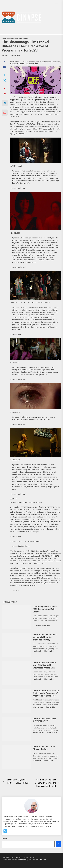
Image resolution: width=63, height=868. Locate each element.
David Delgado (37, 651)
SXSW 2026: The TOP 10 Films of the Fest (44, 748)
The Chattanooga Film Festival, (43, 97)
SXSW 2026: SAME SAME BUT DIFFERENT (44, 720)
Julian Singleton (38, 707)
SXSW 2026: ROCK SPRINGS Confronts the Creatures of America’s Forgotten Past (46, 693)
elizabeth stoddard (38, 733)
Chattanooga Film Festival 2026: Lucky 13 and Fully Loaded (45, 609)
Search (4, 839)
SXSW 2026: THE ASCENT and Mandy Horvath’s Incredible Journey (45, 637)
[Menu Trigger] (57, 5)
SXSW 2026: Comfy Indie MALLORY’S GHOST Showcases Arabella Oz (44, 665)
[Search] (58, 844)
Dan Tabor (5, 55)
